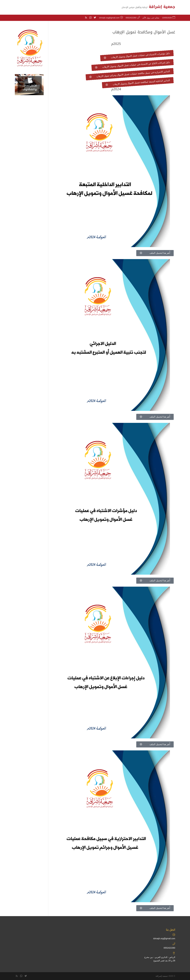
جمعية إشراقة (162, 976)
